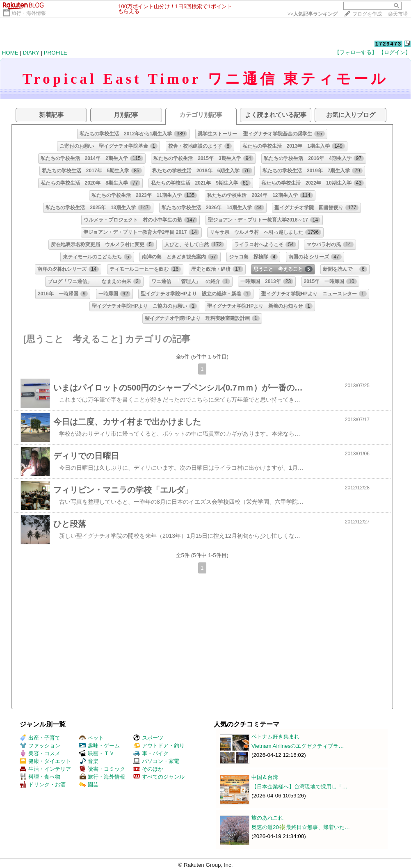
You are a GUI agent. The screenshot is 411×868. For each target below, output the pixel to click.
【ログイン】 (395, 52)
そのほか (148, 769)
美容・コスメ (40, 753)
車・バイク (151, 753)
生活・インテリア (45, 769)
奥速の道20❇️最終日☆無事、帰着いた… (301, 827)
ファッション (40, 746)
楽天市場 (398, 14)
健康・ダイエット (45, 761)
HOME (10, 53)
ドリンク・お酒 (43, 785)
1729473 (389, 44)
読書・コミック (102, 769)
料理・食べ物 (40, 777)
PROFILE (56, 53)
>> (313, 14)
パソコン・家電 (156, 761)
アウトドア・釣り (159, 746)
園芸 (89, 785)
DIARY (31, 53)
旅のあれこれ (267, 818)
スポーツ (148, 738)
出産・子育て (40, 738)
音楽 (89, 761)
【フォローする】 (356, 52)
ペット (91, 738)
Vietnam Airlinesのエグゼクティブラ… (298, 746)
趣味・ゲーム (99, 746)
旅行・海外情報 (29, 13)
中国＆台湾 (265, 777)
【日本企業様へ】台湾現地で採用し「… (299, 787)
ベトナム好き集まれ (275, 737)
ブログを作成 (367, 14)
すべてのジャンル (159, 777)
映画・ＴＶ (97, 753)
